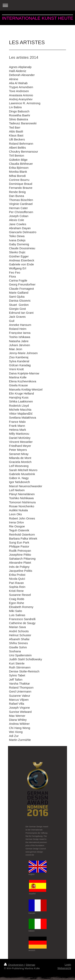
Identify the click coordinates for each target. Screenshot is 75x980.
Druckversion (14, 965)
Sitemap (30, 965)
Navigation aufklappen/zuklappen (37, 5)
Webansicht (64, 968)
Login (68, 965)
